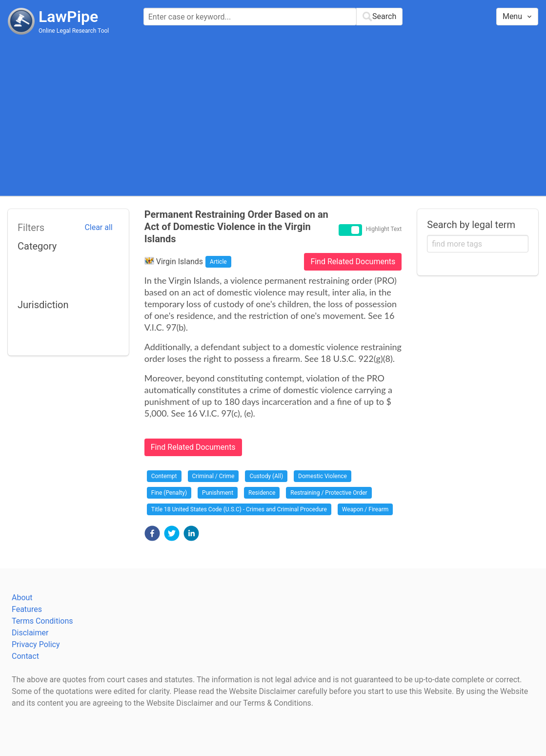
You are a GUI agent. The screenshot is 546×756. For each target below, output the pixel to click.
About (22, 598)
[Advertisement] (273, 115)
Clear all (98, 227)
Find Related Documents (353, 262)
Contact (25, 656)
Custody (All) (266, 476)
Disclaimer (30, 633)
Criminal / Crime (213, 476)
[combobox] (273, 17)
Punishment (218, 493)
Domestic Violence (323, 476)
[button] (152, 533)
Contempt (164, 476)
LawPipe (68, 17)
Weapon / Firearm (365, 509)
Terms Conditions (42, 621)
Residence (262, 493)
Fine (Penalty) (169, 493)
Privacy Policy (36, 644)
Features (27, 609)
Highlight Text (384, 230)
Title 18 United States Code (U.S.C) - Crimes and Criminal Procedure (239, 509)
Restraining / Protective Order (329, 493)
